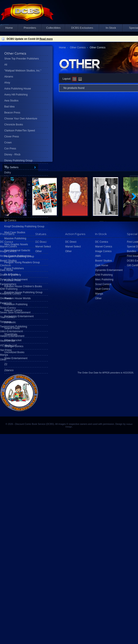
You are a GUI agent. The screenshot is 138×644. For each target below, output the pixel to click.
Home (9, 28)
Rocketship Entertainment (19, 316)
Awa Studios (11, 101)
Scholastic (10, 322)
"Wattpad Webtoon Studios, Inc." (23, 71)
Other (3, 360)
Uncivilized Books (14, 352)
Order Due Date (90, 373)
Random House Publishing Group (23, 292)
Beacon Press (12, 113)
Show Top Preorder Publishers (22, 59)
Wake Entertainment (16, 358)
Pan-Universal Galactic (17, 250)
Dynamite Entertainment (109, 270)
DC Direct (71, 242)
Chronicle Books (14, 125)
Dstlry (8, 173)
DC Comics (102, 242)
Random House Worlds (18, 298)
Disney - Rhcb (12, 155)
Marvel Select (73, 247)
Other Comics (78, 48)
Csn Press (10, 149)
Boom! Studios (103, 261)
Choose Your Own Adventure (21, 119)
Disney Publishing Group (18, 161)
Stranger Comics (14, 346)
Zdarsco (9, 370)
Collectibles (53, 28)
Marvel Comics (103, 247)
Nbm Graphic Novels (16, 244)
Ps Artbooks (11, 274)
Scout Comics (103, 284)
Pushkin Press (12, 280)
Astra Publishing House (18, 89)
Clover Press (12, 137)
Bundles (131, 251)
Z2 (6, 364)
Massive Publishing (15, 238)
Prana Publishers (14, 268)
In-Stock (111, 28)
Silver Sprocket (13, 340)
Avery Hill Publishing (16, 95)
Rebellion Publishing (16, 304)
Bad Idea (9, 107)
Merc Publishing (104, 280)
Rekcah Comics (13, 310)
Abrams (9, 77)
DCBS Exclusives (82, 28)
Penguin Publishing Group (19, 256)
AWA (98, 256)
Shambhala (11, 334)
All (6, 65)
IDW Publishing (104, 275)
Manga (4, 355)
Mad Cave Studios (15, 232)
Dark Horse (102, 265)
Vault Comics (103, 289)
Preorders (30, 28)
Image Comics (103, 251)
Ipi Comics (10, 220)
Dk (6, 167)
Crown (8, 143)
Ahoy (7, 83)
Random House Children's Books (23, 286)
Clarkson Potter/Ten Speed (20, 131)
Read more (46, 39)
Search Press (12, 328)
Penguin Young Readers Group (22, 262)
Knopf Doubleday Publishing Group (24, 226)
